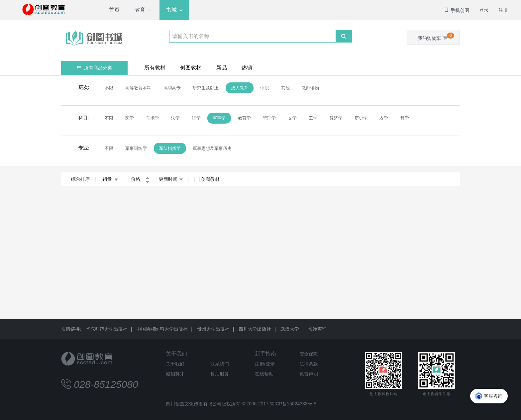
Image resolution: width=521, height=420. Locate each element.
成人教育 (240, 88)
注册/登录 (265, 364)
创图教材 (191, 68)
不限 (109, 88)
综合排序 (80, 179)
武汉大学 (290, 329)
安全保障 (309, 354)
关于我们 (176, 354)
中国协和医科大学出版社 (162, 329)
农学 (384, 118)
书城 (171, 10)
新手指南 (265, 354)
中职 (264, 88)
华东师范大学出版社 (107, 329)
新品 (222, 68)
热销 (247, 68)
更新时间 (171, 179)
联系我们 (220, 364)
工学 (313, 118)
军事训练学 (136, 148)
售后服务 (220, 374)
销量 (110, 179)
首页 (114, 10)
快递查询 (317, 329)
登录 (484, 10)
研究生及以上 (206, 88)
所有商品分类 (95, 68)
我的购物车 (436, 37)
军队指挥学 (170, 148)
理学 (196, 118)
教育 (140, 10)
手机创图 (457, 10)
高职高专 (172, 88)
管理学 (269, 118)
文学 (292, 118)
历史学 (361, 118)
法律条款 (309, 364)
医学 (130, 118)
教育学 (244, 118)
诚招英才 (175, 374)
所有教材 (155, 68)
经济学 (336, 118)
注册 (503, 10)
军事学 (219, 118)
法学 (175, 118)
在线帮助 (264, 374)
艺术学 (153, 118)
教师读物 (310, 88)
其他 (285, 88)
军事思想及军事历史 (212, 148)
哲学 (405, 118)
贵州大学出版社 (213, 329)
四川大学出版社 (255, 329)
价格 (140, 179)
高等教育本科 (138, 88)
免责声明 (309, 374)
